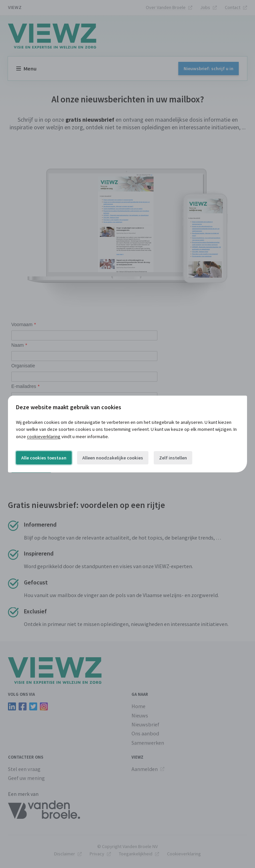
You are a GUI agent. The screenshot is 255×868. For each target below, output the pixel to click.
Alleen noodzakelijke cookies (113, 458)
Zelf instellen (173, 458)
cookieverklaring (44, 436)
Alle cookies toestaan (44, 458)
